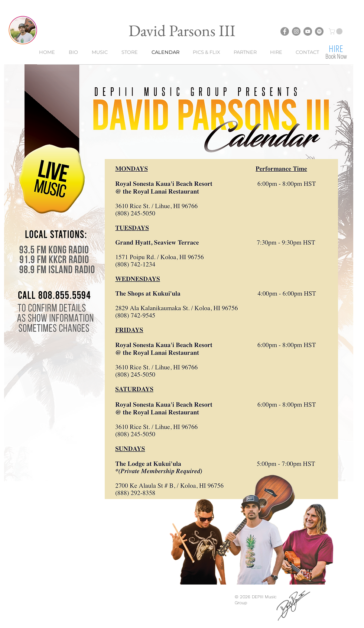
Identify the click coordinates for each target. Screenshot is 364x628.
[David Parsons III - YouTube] (308, 31)
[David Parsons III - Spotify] (319, 31)
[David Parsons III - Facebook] (285, 31)
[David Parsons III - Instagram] (296, 31)
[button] (336, 31)
